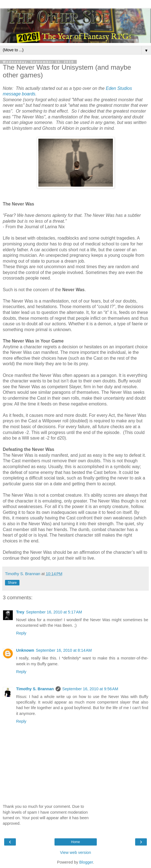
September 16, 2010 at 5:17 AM (54, 612)
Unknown (25, 650)
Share (12, 583)
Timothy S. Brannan (35, 689)
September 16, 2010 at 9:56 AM (90, 689)
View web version (76, 852)
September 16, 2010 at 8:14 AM (64, 650)
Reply (21, 633)
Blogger (86, 862)
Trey (20, 612)
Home (75, 842)
